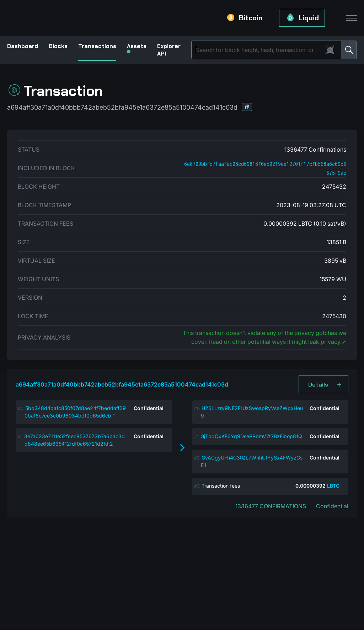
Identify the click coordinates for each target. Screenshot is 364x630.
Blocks (58, 46)
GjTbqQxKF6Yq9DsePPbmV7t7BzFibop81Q (251, 436)
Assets (137, 48)
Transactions (97, 46)
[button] (247, 107)
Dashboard (23, 46)
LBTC (333, 486)
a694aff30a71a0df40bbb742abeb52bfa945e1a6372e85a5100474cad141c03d (122, 384)
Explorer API (169, 50)
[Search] (259, 50)
